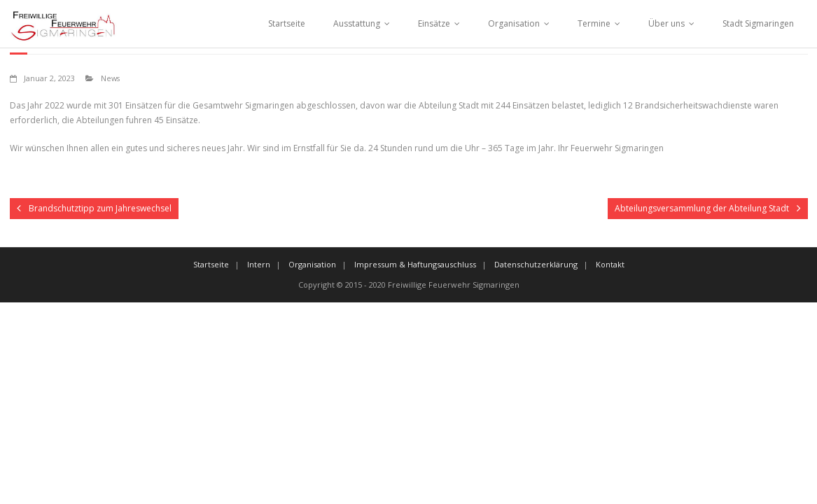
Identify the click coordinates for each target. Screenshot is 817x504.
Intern (259, 264)
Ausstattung (357, 23)
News (110, 78)
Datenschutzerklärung (536, 264)
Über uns (666, 23)
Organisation (514, 23)
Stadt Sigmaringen (758, 23)
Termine (594, 23)
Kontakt (610, 264)
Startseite (287, 23)
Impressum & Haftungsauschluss (415, 264)
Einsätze (434, 23)
